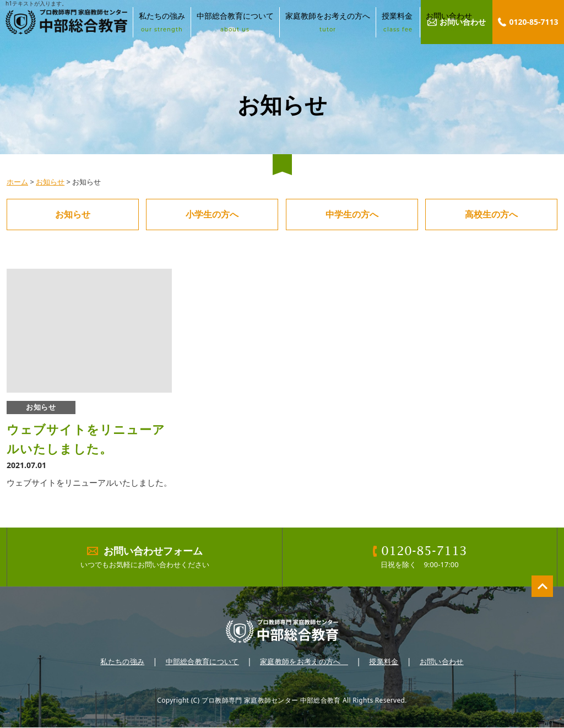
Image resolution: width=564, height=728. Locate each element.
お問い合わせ (449, 22)
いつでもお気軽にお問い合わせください (145, 557)
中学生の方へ (352, 214)
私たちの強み (162, 22)
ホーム (17, 182)
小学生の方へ (212, 214)
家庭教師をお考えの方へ (328, 22)
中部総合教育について (235, 22)
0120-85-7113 (533, 22)
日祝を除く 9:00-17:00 (420, 557)
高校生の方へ (491, 214)
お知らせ (50, 182)
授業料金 (398, 22)
